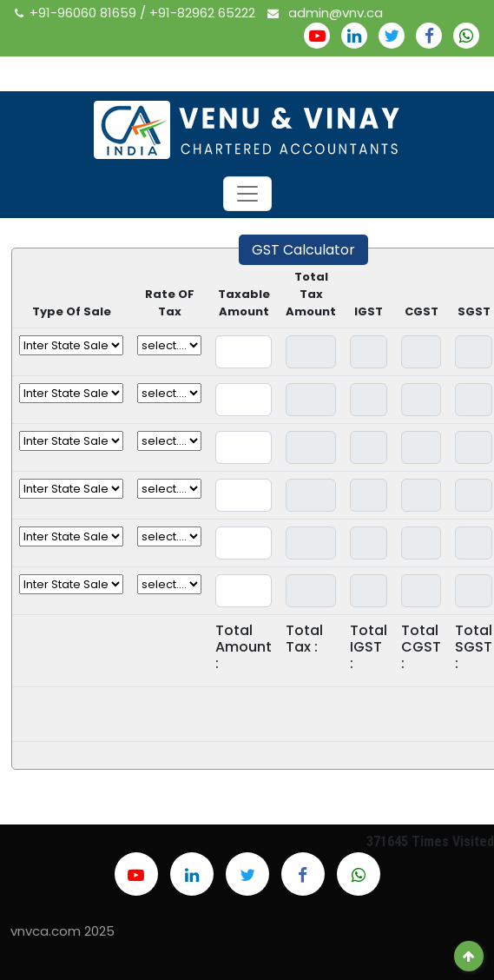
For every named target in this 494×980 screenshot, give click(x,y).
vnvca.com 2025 (63, 931)
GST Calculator (303, 250)
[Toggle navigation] (247, 194)
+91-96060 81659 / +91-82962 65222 (137, 13)
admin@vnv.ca (325, 13)
